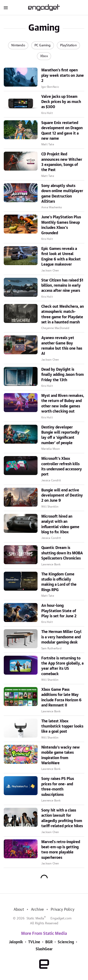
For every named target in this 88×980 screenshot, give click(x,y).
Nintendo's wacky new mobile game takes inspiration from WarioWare (61, 755)
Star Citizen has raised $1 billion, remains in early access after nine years (62, 286)
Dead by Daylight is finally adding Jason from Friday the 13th (63, 375)
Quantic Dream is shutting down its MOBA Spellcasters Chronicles (62, 553)
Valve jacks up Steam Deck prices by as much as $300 (61, 102)
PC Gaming (43, 45)
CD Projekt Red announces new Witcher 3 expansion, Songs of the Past (62, 162)
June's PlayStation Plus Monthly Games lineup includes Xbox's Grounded (61, 225)
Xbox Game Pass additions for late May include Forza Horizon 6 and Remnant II (61, 697)
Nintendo (18, 45)
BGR (49, 942)
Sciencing (66, 942)
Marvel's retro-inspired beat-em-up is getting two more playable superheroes (61, 850)
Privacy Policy (63, 910)
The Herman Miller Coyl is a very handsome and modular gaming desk (61, 637)
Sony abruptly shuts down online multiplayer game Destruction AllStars (62, 194)
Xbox (44, 56)
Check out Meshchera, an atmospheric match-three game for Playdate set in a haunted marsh (63, 314)
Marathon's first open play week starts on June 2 (63, 75)
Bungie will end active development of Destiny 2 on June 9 (62, 495)
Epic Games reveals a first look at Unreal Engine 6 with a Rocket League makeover (61, 257)
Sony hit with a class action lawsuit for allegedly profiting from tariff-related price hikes (62, 818)
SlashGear (44, 949)
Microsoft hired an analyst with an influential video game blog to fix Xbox (60, 524)
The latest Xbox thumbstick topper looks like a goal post (62, 726)
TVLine (34, 942)
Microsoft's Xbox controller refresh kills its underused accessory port (62, 466)
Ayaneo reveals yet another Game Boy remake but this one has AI (62, 346)
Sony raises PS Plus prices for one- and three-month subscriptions (58, 787)
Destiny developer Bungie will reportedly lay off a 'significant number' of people (60, 435)
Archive (37, 910)
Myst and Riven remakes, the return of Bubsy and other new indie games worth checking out (63, 404)
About (19, 910)
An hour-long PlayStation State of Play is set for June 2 (59, 611)
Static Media (35, 918)
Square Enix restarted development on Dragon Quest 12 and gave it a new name (62, 131)
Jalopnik (16, 942)
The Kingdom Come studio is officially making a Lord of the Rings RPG (59, 582)
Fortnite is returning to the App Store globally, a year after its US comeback (62, 666)
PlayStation (68, 45)
